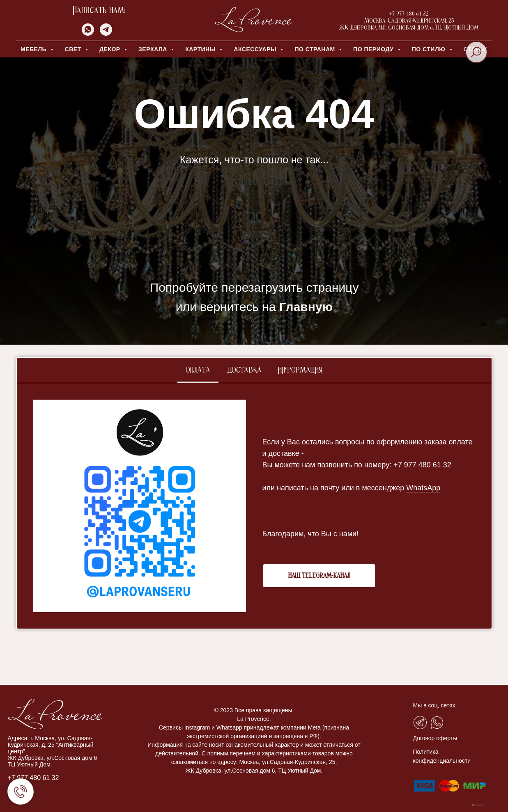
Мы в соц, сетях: (435, 705)
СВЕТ (74, 49)
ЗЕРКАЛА (154, 49)
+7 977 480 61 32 (33, 778)
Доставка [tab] (244, 371)
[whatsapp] (88, 33)
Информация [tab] (300, 371)
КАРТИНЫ (201, 49)
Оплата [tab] (198, 371)
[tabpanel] (254, 506)
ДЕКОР (111, 49)
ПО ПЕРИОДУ (374, 49)
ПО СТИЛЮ (430, 49)
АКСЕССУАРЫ (256, 49)
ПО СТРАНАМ (316, 49)
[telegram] (106, 33)
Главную (306, 307)
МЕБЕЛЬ (34, 49)
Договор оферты (435, 738)
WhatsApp (423, 488)
